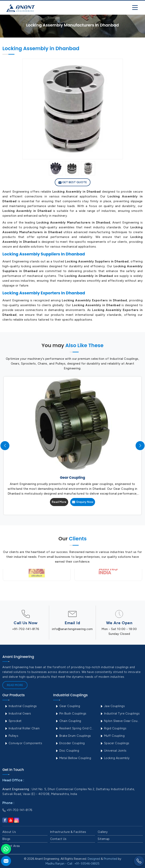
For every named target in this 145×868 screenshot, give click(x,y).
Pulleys (11, 736)
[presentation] (5, 446)
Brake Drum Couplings (73, 736)
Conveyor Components (23, 743)
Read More (59, 502)
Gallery (103, 832)
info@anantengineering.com (72, 629)
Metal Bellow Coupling (73, 758)
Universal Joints (113, 751)
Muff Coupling (112, 736)
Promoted (110, 859)
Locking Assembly (115, 758)
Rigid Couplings (113, 728)
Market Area (11, 846)
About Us (9, 832)
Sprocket (13, 721)
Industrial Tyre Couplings (120, 714)
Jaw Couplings (112, 706)
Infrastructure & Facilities (68, 832)
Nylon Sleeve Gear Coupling (121, 721)
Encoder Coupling (70, 743)
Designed (94, 859)
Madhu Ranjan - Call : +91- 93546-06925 (72, 864)
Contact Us (58, 839)
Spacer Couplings (115, 743)
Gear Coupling (68, 706)
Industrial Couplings (21, 706)
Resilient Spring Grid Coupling (76, 728)
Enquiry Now (83, 502)
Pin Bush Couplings (71, 714)
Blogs (6, 839)
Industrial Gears (18, 714)
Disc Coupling (67, 751)
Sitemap (104, 839)
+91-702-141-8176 (26, 629)
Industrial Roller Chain (22, 728)
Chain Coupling (68, 721)
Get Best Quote (73, 182)
